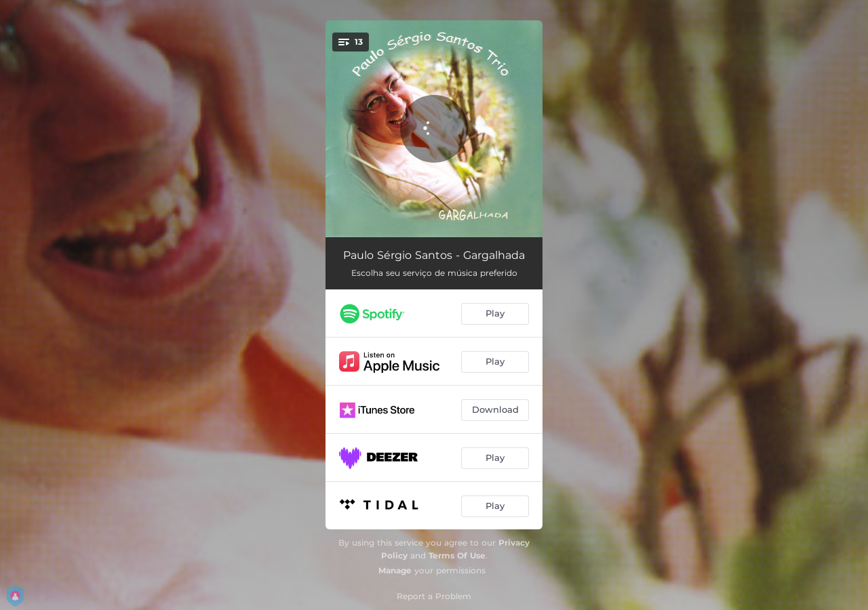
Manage (395, 570)
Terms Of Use (457, 555)
